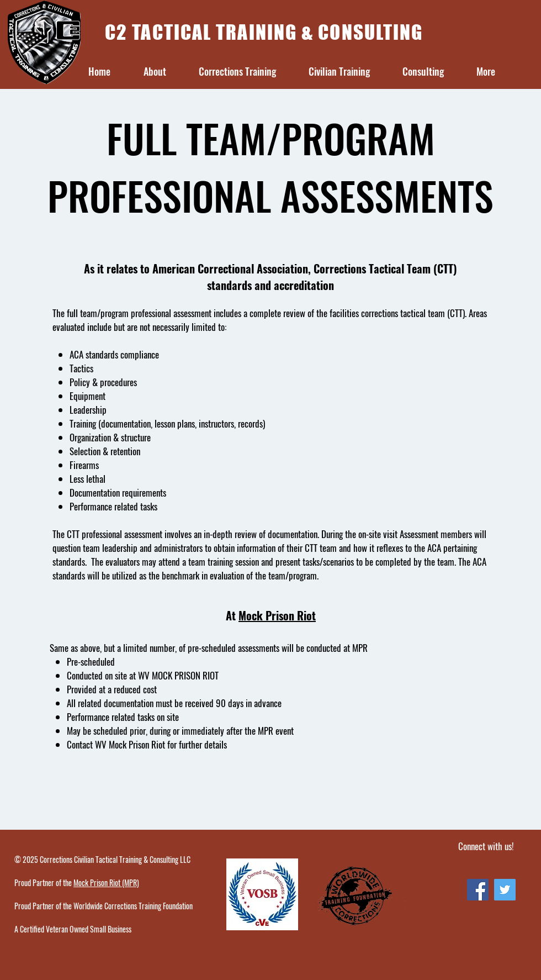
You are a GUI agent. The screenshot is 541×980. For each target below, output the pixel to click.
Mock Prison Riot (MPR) (106, 882)
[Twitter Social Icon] (505, 890)
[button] (155, 72)
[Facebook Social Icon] (478, 890)
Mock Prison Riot (277, 615)
